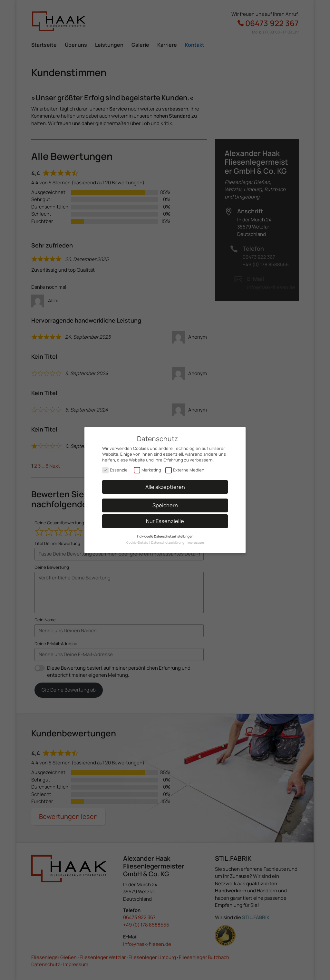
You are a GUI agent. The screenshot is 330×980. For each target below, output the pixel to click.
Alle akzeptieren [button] (165, 484)
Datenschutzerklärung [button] (168, 540)
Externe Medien (185, 467)
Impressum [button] (196, 540)
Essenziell (116, 467)
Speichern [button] (165, 503)
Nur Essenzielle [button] (165, 519)
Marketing (147, 467)
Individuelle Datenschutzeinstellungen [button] (165, 534)
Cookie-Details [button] (137, 540)
